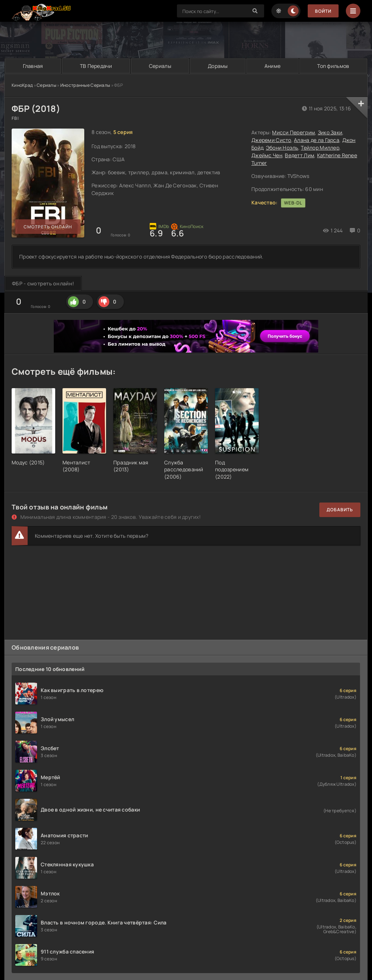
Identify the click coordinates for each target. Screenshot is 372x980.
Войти (323, 11)
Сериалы (160, 66)
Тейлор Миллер (320, 148)
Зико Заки (330, 132)
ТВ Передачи (96, 66)
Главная (33, 66)
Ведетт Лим (300, 155)
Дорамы (218, 66)
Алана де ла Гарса (317, 140)
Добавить (340, 510)
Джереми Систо (271, 140)
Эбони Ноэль (282, 148)
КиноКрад (22, 85)
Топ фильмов (333, 66)
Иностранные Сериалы (85, 85)
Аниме (272, 66)
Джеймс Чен (267, 155)
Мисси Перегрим (294, 132)
